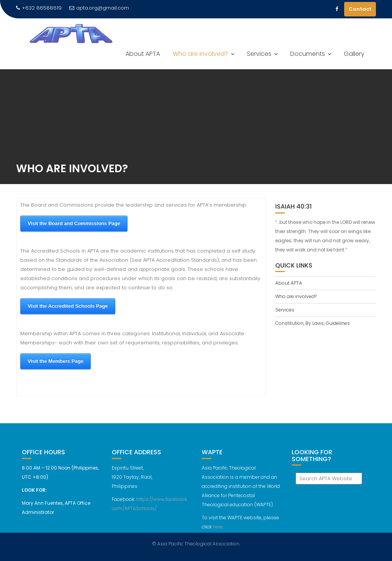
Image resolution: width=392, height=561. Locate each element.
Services (259, 54)
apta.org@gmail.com (99, 8)
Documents (308, 54)
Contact (360, 9)
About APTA (143, 54)
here (218, 529)
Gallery (354, 54)
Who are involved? (200, 54)
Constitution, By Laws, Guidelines (313, 323)
